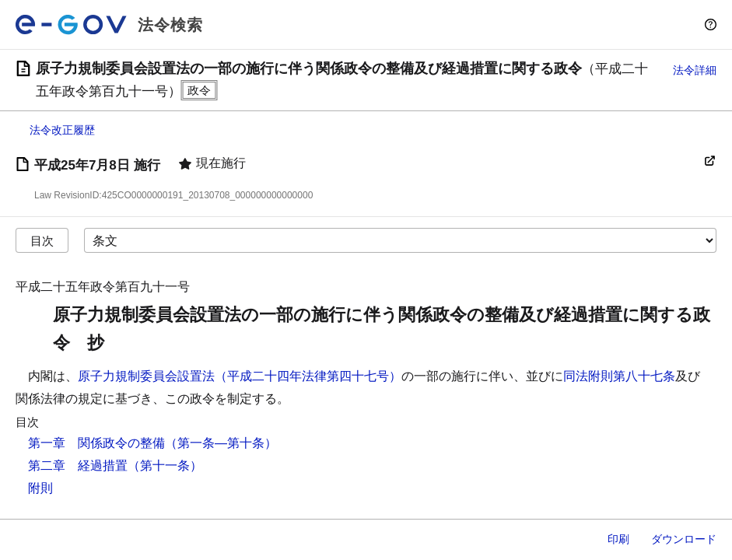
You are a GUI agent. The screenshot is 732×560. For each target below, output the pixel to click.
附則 (40, 488)
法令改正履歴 (62, 130)
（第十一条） (165, 465)
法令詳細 (695, 70)
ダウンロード (684, 539)
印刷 (618, 539)
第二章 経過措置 (78, 465)
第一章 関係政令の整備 (96, 443)
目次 (42, 241)
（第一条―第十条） (221, 443)
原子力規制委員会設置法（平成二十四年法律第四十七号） (240, 376)
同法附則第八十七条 (619, 376)
